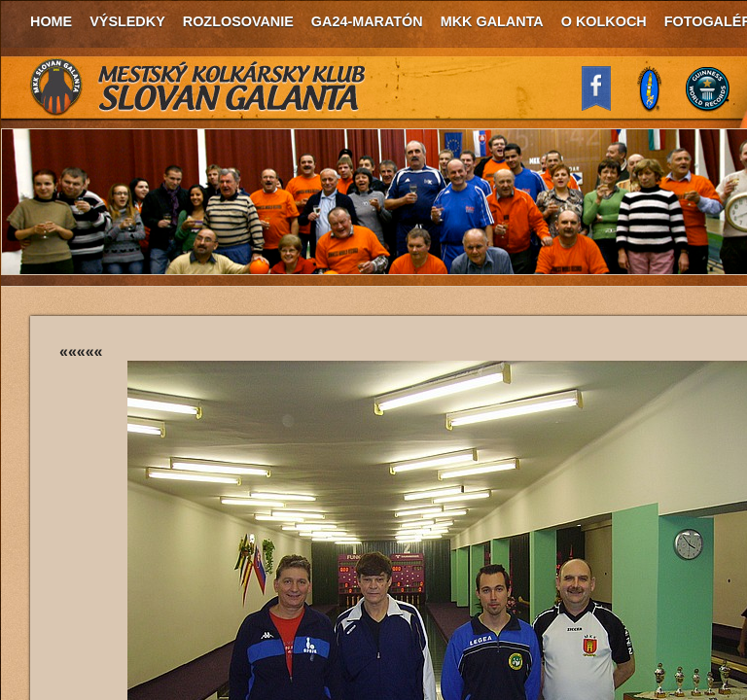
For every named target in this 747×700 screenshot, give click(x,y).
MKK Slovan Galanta (198, 87)
